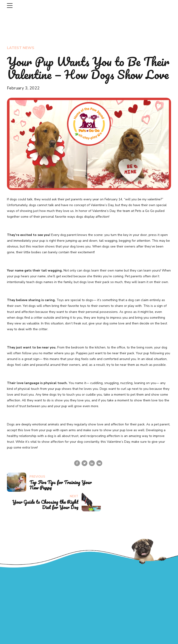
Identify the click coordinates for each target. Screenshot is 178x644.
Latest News (21, 48)
